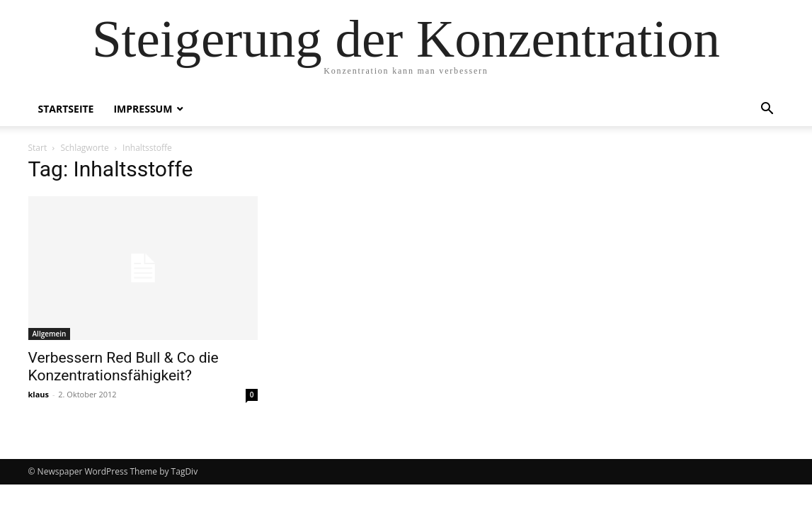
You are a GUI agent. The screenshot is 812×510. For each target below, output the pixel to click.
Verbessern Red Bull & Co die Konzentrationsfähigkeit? (124, 367)
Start (38, 148)
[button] (767, 110)
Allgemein (50, 334)
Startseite (66, 109)
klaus (39, 394)
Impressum (143, 109)
